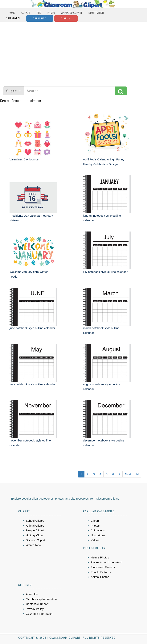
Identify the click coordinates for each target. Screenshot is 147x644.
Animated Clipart (72, 13)
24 (137, 474)
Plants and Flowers (103, 567)
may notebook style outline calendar (32, 384)
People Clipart (35, 530)
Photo (51, 13)
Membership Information (41, 599)
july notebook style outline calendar (105, 272)
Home (12, 13)
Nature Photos (100, 557)
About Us (32, 594)
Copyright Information (40, 614)
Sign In (66, 18)
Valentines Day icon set (24, 159)
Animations (98, 530)
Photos (95, 526)
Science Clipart (36, 540)
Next (128, 474)
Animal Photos (100, 577)
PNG (39, 13)
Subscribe (40, 18)
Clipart (26, 13)
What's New (34, 545)
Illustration (96, 13)
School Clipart (35, 521)
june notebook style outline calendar (32, 328)
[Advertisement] (73, 52)
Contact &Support (37, 604)
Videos (95, 540)
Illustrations (98, 535)
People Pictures (101, 572)
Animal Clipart (35, 526)
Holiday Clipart (35, 535)
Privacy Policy (35, 609)
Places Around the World (106, 562)
